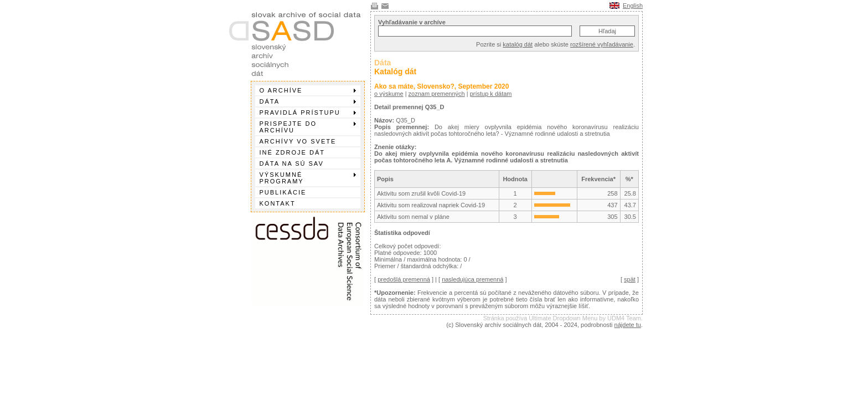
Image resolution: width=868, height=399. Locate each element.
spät (630, 279)
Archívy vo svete (298, 141)
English (633, 6)
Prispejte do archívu (308, 127)
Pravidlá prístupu (308, 112)
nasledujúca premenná (472, 279)
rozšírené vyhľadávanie (602, 44)
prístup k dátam (491, 94)
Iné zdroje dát (292, 152)
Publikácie (283, 192)
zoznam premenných (437, 94)
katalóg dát (518, 44)
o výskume (389, 94)
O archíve (308, 90)
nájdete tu (628, 325)
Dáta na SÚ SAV (292, 163)
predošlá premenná (404, 279)
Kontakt (278, 203)
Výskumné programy (308, 178)
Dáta (308, 101)
